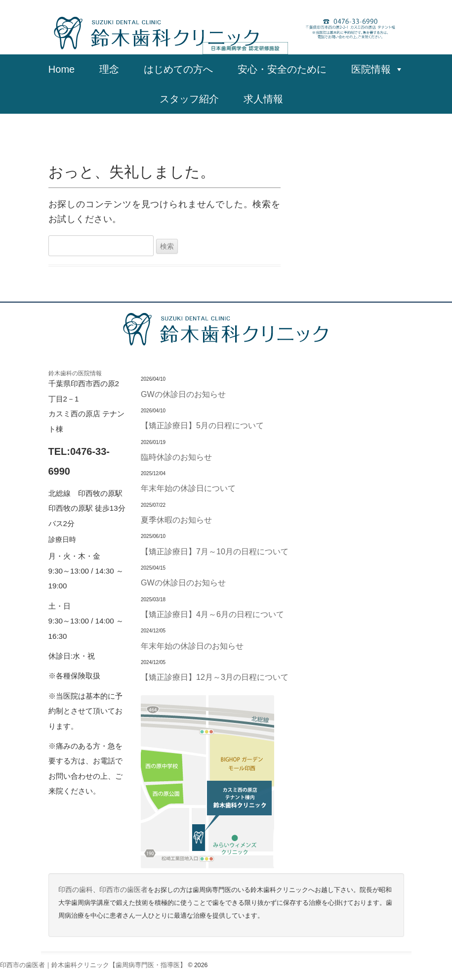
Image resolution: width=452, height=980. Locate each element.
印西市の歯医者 (123, 890)
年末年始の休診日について (188, 488)
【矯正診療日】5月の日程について (202, 425)
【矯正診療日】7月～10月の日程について (215, 551)
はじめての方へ (178, 69)
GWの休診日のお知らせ (183, 394)
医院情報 (377, 69)
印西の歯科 (76, 890)
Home (62, 69)
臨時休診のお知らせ (176, 457)
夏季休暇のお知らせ (176, 520)
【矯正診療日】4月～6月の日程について (212, 614)
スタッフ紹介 (189, 99)
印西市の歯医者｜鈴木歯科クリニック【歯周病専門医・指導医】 (93, 965)
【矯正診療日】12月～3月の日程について (215, 677)
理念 (109, 69)
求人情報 (268, 99)
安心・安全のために (282, 69)
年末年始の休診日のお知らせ (192, 646)
